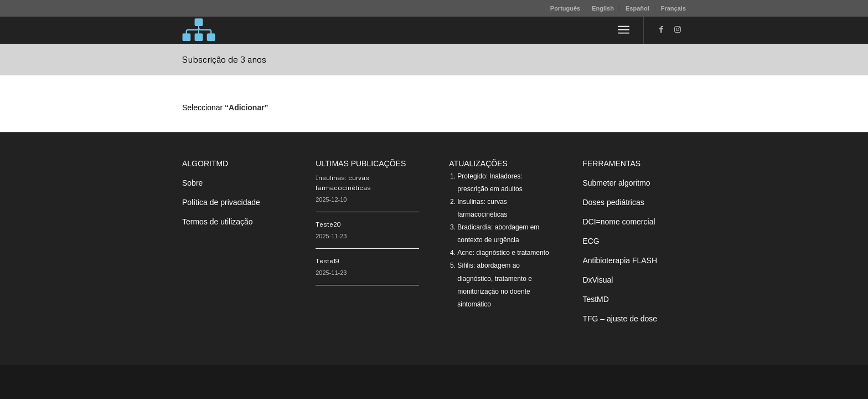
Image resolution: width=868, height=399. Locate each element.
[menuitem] (565, 8)
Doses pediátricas (613, 202)
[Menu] (624, 30)
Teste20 (328, 224)
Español (637, 8)
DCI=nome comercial (619, 222)
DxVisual (598, 280)
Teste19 (327, 261)
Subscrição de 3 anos (224, 59)
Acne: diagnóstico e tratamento (503, 253)
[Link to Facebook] (661, 29)
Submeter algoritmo (616, 183)
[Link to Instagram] (678, 29)
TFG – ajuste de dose (620, 319)
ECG (591, 241)
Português (565, 8)
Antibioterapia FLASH (620, 260)
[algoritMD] (199, 30)
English (603, 8)
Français (673, 8)
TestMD (595, 299)
